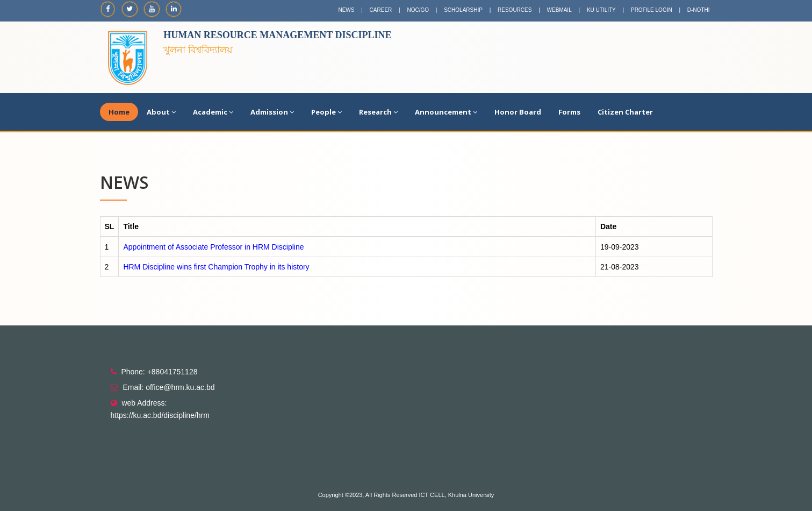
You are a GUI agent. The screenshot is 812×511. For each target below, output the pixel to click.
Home (119, 112)
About (161, 112)
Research (378, 112)
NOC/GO (418, 10)
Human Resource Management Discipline (277, 35)
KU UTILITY (601, 10)
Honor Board (518, 112)
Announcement (446, 112)
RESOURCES (515, 10)
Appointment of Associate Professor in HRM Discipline (213, 247)
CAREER (381, 10)
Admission (272, 112)
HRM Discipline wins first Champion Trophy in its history (216, 267)
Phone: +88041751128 (159, 372)
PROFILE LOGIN (652, 10)
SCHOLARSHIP (463, 10)
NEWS (346, 10)
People (326, 112)
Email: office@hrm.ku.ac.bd (168, 387)
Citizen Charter (625, 112)
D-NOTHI (699, 10)
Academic (213, 112)
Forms (569, 112)
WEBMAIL (559, 10)
